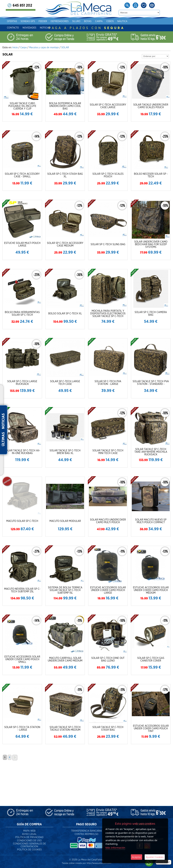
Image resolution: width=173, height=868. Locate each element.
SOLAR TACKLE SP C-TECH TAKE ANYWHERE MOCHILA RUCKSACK (151, 452)
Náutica (128, 21)
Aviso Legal (29, 834)
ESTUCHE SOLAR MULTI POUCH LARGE (22, 244)
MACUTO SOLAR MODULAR (65, 521)
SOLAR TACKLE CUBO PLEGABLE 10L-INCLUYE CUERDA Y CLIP (22, 106)
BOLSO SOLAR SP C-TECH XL (65, 314)
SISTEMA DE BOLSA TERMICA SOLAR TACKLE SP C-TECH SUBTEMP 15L (65, 590)
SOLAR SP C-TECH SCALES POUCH (108, 175)
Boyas (93, 21)
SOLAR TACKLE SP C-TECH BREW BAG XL (65, 452)
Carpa (104, 21)
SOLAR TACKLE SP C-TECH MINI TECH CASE (108, 452)
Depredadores (65, 21)
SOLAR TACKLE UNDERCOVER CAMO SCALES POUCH (151, 106)
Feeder (48, 21)
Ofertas (17, 21)
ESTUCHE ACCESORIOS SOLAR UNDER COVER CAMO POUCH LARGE (108, 590)
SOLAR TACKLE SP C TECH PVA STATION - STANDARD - (151, 383)
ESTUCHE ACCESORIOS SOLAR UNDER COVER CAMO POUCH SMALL (22, 659)
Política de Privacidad (29, 837)
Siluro (82, 21)
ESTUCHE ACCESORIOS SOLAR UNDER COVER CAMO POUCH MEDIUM (151, 590)
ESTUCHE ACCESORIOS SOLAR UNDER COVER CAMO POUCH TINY (151, 729)
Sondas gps (33, 21)
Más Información (115, 848)
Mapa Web (29, 831)
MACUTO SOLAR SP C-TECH (22, 521)
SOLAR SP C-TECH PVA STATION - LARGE (108, 383)
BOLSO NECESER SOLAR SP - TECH (151, 175)
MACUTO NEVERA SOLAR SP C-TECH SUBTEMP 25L (22, 590)
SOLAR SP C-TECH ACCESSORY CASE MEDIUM (65, 244)
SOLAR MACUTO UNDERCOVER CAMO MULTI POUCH (108, 521)
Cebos (115, 21)
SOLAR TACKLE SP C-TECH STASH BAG (108, 729)
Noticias (50, 28)
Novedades (35, 28)
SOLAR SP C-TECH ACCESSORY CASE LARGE (108, 106)
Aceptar (137, 857)
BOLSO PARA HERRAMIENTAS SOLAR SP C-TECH (22, 314)
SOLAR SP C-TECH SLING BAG (108, 244)
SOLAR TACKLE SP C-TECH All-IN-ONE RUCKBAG (22, 452)
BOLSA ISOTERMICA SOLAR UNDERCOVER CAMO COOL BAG (65, 106)
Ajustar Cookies (155, 857)
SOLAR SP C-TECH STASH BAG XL (65, 175)
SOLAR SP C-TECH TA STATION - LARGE (22, 729)
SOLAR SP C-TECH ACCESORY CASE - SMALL (22, 175)
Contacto (18, 28)
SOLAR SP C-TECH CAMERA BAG (151, 314)
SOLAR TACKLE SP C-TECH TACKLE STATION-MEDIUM (65, 729)
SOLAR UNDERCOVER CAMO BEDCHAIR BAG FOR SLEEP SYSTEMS (151, 244)
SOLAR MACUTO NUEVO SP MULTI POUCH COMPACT (151, 521)
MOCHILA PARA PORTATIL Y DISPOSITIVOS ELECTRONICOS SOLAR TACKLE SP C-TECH (108, 314)
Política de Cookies (29, 850)
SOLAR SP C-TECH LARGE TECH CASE (65, 383)
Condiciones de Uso (29, 841)
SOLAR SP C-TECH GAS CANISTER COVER (151, 659)
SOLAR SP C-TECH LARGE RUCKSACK (22, 383)
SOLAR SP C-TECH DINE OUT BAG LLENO (108, 659)
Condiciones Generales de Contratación (29, 845)
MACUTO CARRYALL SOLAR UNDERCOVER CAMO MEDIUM (65, 659)
